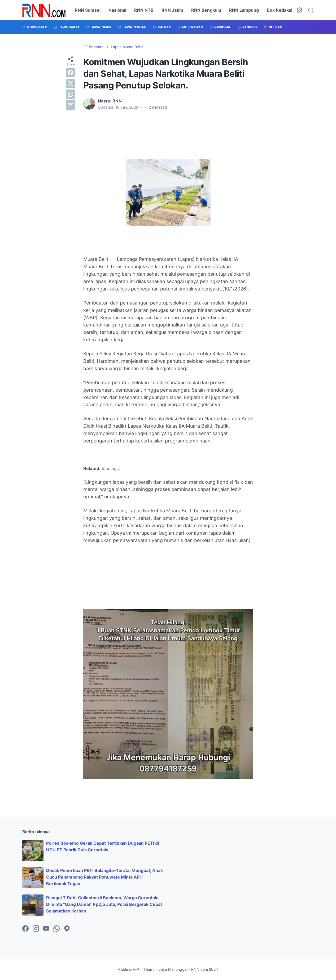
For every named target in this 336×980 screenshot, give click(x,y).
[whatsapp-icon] (56, 929)
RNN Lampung (244, 10)
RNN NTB (144, 10)
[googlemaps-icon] (67, 929)
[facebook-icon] (25, 929)
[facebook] (71, 73)
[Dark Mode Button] (299, 10)
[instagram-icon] (36, 929)
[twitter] (71, 83)
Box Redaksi (280, 10)
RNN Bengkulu (206, 10)
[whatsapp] (71, 94)
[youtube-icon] (46, 929)
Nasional (117, 10)
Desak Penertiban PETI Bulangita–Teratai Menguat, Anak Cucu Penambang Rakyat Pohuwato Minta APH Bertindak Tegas (104, 877)
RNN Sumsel (88, 10)
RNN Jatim (172, 10)
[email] (71, 105)
